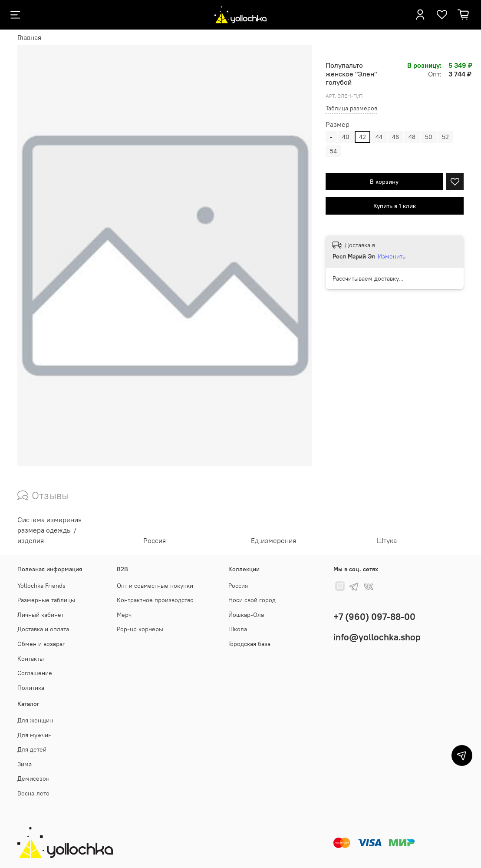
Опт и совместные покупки (155, 586)
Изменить (392, 256)
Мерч (124, 615)
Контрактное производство (155, 600)
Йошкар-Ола (246, 615)
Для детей (32, 749)
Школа (238, 629)
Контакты (31, 659)
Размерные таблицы (46, 600)
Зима (25, 764)
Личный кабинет (41, 615)
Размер (338, 124)
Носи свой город (252, 600)
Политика (31, 688)
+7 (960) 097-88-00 (374, 617)
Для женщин (35, 720)
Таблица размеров (351, 108)
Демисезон (33, 779)
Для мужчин (35, 735)
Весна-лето (33, 793)
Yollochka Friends (41, 586)
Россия (238, 586)
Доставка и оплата (43, 629)
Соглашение (35, 673)
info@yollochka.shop (377, 637)
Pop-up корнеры (140, 629)
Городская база (249, 644)
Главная (29, 37)
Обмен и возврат (41, 644)
